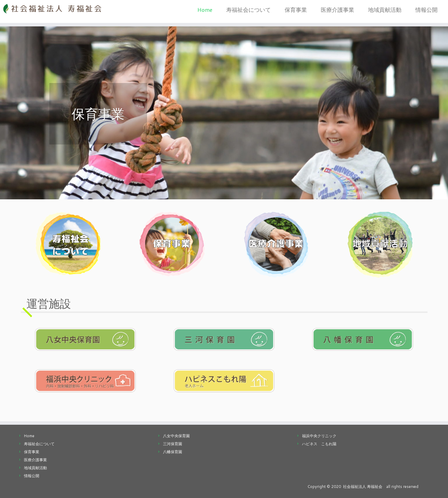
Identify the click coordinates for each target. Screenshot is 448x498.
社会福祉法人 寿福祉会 (363, 487)
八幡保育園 (173, 452)
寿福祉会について (249, 10)
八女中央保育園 (176, 436)
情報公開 (426, 10)
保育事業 (296, 10)
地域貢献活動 (385, 10)
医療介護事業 (337, 10)
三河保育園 (173, 444)
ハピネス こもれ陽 (319, 444)
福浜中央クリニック (319, 436)
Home (205, 10)
